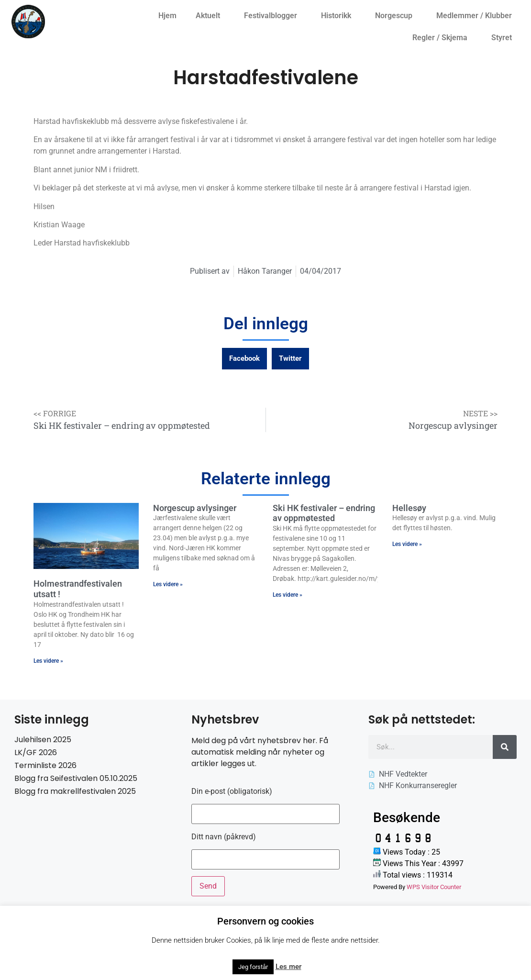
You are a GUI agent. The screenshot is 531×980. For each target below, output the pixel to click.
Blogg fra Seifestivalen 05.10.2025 (76, 778)
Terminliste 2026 (45, 765)
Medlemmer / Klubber (476, 16)
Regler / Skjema (442, 38)
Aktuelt (210, 16)
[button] (244, 359)
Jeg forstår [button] (253, 967)
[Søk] (505, 747)
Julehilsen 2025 (43, 740)
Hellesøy (409, 508)
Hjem (167, 16)
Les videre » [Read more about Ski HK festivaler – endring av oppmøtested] (288, 595)
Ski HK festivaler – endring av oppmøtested (324, 513)
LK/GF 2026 (36, 752)
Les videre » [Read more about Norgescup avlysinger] (168, 584)
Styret (504, 38)
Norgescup (396, 16)
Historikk (338, 16)
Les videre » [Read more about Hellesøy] (407, 544)
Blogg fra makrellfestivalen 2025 (75, 791)
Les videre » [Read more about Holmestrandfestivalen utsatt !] (48, 661)
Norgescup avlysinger (195, 508)
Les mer (288, 967)
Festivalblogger (273, 16)
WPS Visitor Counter (434, 887)
